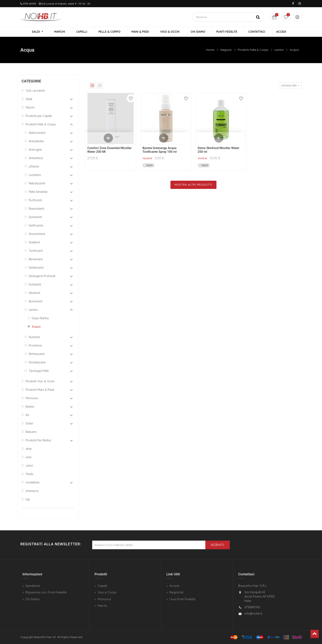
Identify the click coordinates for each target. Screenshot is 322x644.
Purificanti (35, 201)
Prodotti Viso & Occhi (40, 382)
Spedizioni (33, 586)
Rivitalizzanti (37, 363)
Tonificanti (36, 251)
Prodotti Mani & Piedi (40, 390)
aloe (29, 449)
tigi (28, 500)
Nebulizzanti (37, 184)
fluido (30, 474)
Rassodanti (36, 209)
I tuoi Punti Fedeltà (182, 599)
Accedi (174, 586)
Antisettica (36, 158)
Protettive (35, 346)
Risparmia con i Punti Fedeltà (46, 592)
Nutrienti (34, 338)
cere (29, 458)
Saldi (29, 99)
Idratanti (34, 293)
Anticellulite (36, 142)
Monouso (32, 399)
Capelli (102, 586)
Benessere (36, 260)
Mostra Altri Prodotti (193, 185)
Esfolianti (35, 285)
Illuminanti (36, 302)
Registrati (176, 592)
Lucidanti (35, 175)
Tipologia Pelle (39, 371)
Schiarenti (35, 217)
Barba (30, 407)
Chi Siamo (33, 599)
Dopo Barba (40, 319)
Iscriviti (218, 545)
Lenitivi (279, 50)
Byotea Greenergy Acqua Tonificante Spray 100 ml (160, 150)
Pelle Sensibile (38, 192)
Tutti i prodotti (35, 91)
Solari (29, 424)
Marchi (30, 108)
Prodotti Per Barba (38, 441)
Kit (27, 415)
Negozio (226, 50)
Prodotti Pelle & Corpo (253, 50)
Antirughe (35, 150)
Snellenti (34, 243)
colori (29, 466)
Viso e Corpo (107, 592)
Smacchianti (37, 234)
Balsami (31, 432)
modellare (33, 483)
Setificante (36, 226)
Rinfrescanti (37, 354)
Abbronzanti (37, 133)
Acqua (294, 50)
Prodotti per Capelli (39, 116)
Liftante (34, 167)
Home (210, 50)
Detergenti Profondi (42, 276)
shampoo (32, 491)
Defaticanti (36, 268)
